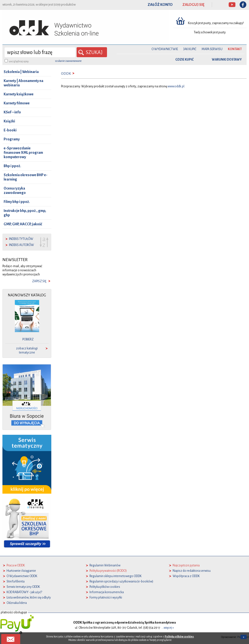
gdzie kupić (184, 60)
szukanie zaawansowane (68, 61)
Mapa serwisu (212, 49)
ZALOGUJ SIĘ (193, 5)
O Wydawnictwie (165, 49)
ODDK (66, 74)
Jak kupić (190, 49)
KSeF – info (12, 112)
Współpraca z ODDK (186, 576)
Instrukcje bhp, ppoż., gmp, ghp (25, 213)
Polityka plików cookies (105, 587)
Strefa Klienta (16, 581)
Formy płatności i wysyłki (106, 598)
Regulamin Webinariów (105, 565)
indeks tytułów (21, 239)
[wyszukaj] (40, 52)
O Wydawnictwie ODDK (22, 576)
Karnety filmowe (17, 103)
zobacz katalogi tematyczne (27, 350)
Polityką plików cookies (179, 636)
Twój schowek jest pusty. (210, 32)
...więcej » (168, 628)
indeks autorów (22, 245)
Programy (12, 139)
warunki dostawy (227, 60)
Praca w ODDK (16, 565)
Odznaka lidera (17, 603)
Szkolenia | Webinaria (21, 72)
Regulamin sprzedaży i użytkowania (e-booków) (121, 581)
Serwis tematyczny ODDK (23, 587)
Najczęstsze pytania (186, 565)
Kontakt (235, 49)
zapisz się (39, 281)
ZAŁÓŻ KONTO (160, 5)
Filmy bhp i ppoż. (17, 202)
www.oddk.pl (176, 86)
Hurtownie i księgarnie (21, 571)
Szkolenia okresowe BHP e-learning (26, 177)
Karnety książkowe (19, 94)
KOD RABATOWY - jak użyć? (24, 592)
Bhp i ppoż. (12, 166)
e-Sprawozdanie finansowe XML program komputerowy (23, 153)
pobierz (28, 339)
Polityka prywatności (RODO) (108, 571)
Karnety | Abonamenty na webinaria (23, 83)
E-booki (10, 130)
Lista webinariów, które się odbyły (29, 598)
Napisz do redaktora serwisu (192, 571)
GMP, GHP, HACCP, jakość (23, 224)
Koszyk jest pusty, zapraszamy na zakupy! (216, 23)
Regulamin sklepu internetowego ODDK (116, 576)
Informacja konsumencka (107, 592)
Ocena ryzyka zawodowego (15, 190)
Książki (9, 121)
